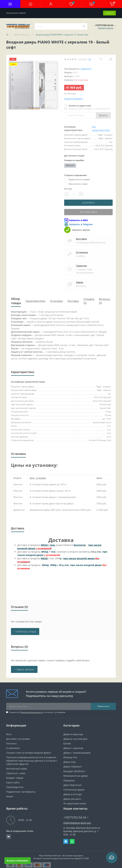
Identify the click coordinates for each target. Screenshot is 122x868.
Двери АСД (69, 762)
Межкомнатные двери (76, 776)
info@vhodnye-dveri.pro (77, 823)
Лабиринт (86, 69)
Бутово (67, 743)
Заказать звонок (106, 28)
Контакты (11, 743)
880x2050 (70, 165)
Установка (82, 252)
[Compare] (111, 59)
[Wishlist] (101, 59)
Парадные (69, 780)
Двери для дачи (72, 799)
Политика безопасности (31, 712)
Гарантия (81, 266)
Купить (103, 115)
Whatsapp (72, 841)
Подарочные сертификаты (21, 792)
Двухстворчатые (72, 785)
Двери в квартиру (73, 734)
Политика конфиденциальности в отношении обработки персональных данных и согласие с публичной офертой (32, 761)
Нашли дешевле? (73, 99)
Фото (9, 734)
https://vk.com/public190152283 (9, 837)
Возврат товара (15, 778)
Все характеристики (101, 128)
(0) (90, 59)
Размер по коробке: (74, 160)
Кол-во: (68, 189)
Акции (10, 796)
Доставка (81, 239)
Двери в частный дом (75, 739)
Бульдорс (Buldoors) (74, 771)
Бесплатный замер (17, 769)
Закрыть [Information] (109, 13)
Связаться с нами (16, 773)
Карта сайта (13, 782)
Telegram (66, 841)
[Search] (84, 26)
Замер (80, 282)
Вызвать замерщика (18, 861)
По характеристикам (75, 803)
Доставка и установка (18, 739)
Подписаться (103, 706)
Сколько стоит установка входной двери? (29, 753)
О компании (13, 748)
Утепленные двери (74, 790)
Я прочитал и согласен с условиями (37, 712)
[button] (51, 4)
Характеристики (35, 301)
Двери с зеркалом (73, 748)
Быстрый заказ (88, 212)
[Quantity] (74, 194)
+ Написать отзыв (25, 632)
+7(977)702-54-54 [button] (76, 817)
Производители (15, 787)
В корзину (88, 203)
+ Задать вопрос (24, 669)
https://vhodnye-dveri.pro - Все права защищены (61, 856)
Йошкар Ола (70, 757)
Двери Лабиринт (22, 35)
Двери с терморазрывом (77, 753)
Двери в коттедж (73, 794)
